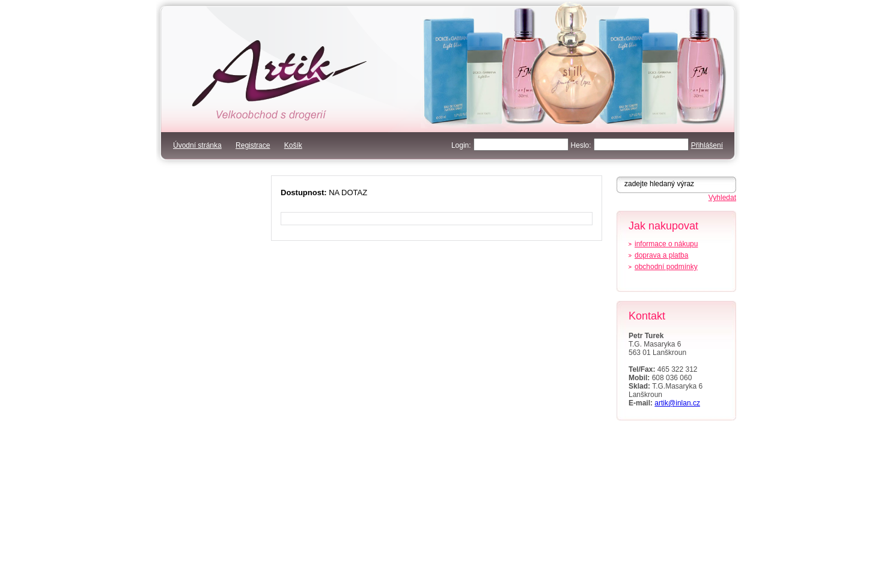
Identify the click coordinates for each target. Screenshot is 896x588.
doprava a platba (661, 255)
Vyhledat (722, 198)
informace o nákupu (666, 244)
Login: (461, 145)
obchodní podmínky (666, 267)
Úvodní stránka (197, 145)
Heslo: (581, 145)
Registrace (253, 145)
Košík (293, 145)
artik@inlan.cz (677, 403)
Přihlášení (707, 145)
